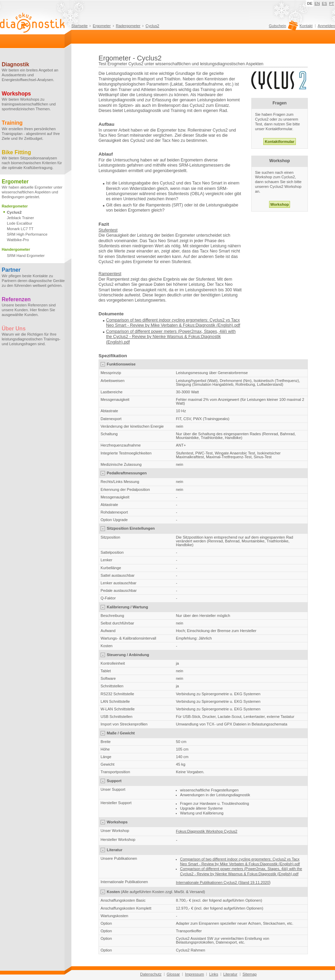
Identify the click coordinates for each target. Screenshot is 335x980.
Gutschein (282, 27)
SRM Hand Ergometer (26, 256)
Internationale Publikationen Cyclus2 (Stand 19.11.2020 (223, 882)
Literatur (230, 974)
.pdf (126, 342)
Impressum (194, 974)
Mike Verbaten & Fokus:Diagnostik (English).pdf (195, 325)
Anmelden (326, 26)
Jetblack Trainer (20, 218)
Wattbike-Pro (18, 240)
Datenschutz (151, 974)
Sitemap (250, 974)
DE (310, 3)
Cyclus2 (152, 26)
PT (332, 3)
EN (317, 3)
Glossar (174, 974)
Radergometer (128, 26)
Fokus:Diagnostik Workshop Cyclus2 (207, 831)
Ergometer (102, 26)
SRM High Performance (27, 234)
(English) (114, 342)
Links (213, 974)
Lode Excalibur (20, 223)
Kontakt (306, 26)
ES (325, 3)
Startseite (79, 26)
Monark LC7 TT (20, 229)
